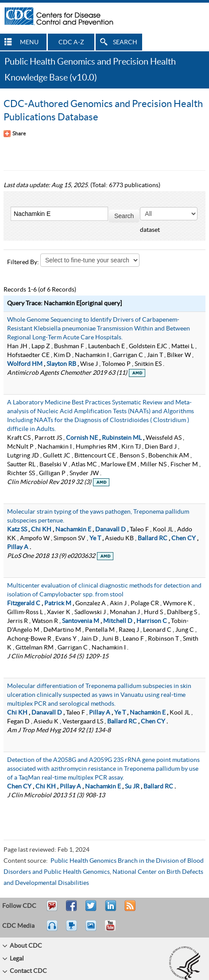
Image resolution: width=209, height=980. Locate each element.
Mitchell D (118, 621)
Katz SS (17, 530)
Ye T (95, 538)
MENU (29, 42)
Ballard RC (153, 538)
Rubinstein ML (122, 438)
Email (52, 910)
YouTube (115, 930)
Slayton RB (61, 364)
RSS (129, 910)
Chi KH (41, 530)
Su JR (132, 787)
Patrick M (58, 603)
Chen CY (184, 538)
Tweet (91, 910)
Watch (73, 930)
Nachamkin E (73, 530)
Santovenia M (81, 621)
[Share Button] (15, 134)
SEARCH (125, 42)
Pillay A (18, 547)
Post (109, 910)
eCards (93, 930)
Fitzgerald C (24, 603)
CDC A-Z (71, 42)
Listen (52, 930)
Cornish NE (82, 438)
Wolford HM (25, 364)
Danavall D (110, 530)
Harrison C (152, 621)
